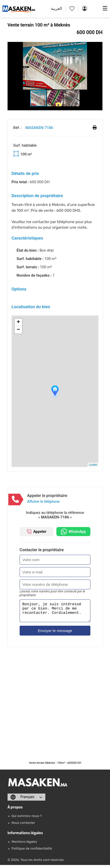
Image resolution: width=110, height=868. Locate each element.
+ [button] (19, 322)
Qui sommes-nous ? (27, 819)
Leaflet (93, 465)
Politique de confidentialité (32, 851)
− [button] (19, 330)
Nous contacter (23, 826)
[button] (98, 46)
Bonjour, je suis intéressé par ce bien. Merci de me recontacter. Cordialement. (55, 612)
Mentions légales (24, 845)
